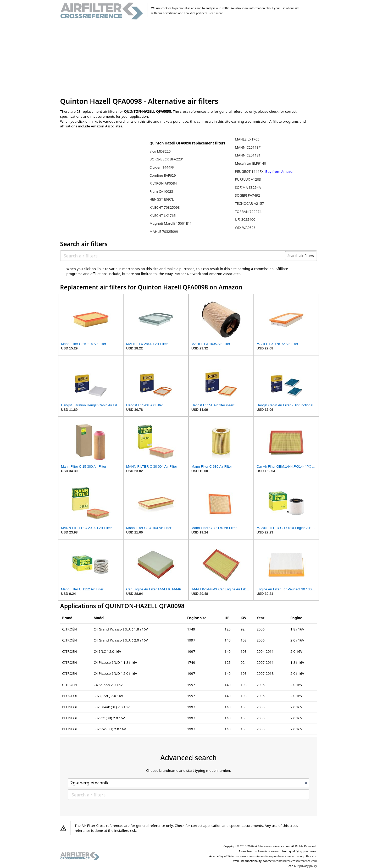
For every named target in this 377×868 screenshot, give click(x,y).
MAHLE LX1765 (247, 139)
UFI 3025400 (245, 219)
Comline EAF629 (163, 175)
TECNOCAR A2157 (249, 203)
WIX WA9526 (245, 228)
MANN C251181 (248, 155)
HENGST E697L (162, 199)
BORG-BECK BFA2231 (167, 159)
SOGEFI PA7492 (247, 195)
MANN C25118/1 (248, 147)
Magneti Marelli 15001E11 (171, 223)
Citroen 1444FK (162, 167)
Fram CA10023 (161, 191)
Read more (216, 13)
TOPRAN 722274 (248, 212)
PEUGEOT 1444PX (250, 171)
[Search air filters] (173, 256)
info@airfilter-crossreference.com (295, 861)
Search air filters (301, 256)
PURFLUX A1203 (248, 179)
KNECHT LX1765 (163, 215)
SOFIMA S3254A (248, 187)
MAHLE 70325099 (164, 231)
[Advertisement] (189, 59)
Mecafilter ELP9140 (250, 163)
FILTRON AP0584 (163, 183)
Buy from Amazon (280, 171)
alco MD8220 (160, 151)
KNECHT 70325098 (165, 207)
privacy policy (308, 866)
